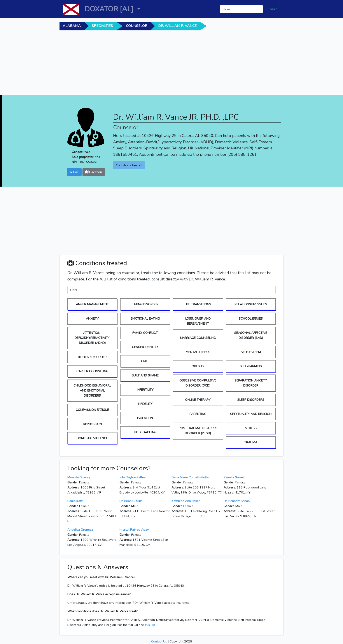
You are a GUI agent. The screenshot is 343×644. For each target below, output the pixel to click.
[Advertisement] (194, 65)
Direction (94, 172)
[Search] (241, 9)
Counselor (137, 26)
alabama (72, 26)
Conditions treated (129, 165)
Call (74, 172)
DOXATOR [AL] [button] (110, 9)
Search (272, 9)
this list (150, 625)
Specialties (102, 26)
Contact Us (159, 641)
